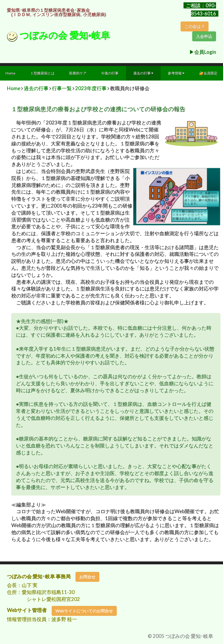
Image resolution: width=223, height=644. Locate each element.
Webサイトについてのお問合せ (84, 611)
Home (14, 88)
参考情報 (176, 73)
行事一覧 (62, 88)
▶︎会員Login (203, 52)
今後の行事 (110, 73)
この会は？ (195, 26)
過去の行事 (143, 73)
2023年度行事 (91, 88)
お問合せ (87, 577)
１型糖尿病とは (42, 73)
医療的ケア (78, 73)
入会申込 (204, 36)
